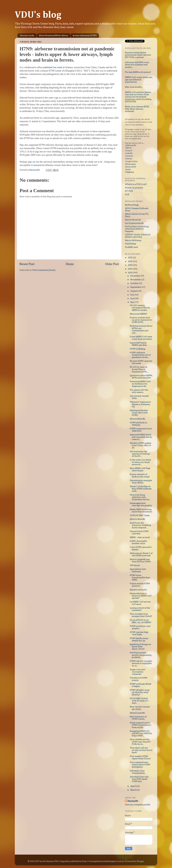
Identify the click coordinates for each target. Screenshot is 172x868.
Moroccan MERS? (138, 314)
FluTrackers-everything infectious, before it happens (137, 229)
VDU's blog (38, 15)
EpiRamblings (132, 205)
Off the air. (135, 565)
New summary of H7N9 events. (138, 718)
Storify (128, 169)
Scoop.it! (129, 151)
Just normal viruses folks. (139, 397)
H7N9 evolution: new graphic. (140, 627)
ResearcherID (131, 167)
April (133, 786)
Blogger (140, 861)
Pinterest (129, 159)
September (136, 287)
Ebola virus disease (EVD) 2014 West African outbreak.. (137, 109)
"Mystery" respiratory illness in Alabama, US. (140, 404)
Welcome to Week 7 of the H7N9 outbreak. (141, 554)
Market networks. (138, 590)
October (135, 283)
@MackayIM (131, 145)
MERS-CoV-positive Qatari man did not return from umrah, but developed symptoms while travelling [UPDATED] (138, 97)
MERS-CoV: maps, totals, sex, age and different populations (139, 80)
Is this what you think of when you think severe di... (140, 462)
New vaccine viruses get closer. (140, 708)
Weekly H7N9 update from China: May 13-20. (141, 445)
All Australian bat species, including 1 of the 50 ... (140, 454)
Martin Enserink (133, 220)
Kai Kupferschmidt (134, 223)
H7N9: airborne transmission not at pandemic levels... (140, 355)
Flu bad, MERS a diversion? (138, 72)
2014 (130, 269)
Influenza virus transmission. (137, 772)
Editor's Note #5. (138, 519)
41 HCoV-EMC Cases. (140, 515)
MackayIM (133, 801)
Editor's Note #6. (138, 419)
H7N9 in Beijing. (138, 349)
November (136, 280)
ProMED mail (131, 247)
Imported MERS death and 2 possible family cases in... (141, 437)
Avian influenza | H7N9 (85, 35)
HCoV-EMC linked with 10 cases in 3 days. (139, 701)
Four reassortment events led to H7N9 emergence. (140, 765)
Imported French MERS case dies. (138, 344)
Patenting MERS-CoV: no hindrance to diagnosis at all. (140, 384)
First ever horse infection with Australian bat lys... (140, 497)
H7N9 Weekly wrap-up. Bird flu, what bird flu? (140, 692)
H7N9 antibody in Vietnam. (138, 424)
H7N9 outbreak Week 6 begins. (141, 685)
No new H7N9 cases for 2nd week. (141, 362)
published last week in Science (58, 67)
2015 (130, 265)
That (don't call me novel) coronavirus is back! (141, 750)
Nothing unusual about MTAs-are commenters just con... (141, 329)
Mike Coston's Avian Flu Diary (137, 215)
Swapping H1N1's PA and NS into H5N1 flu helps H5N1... (141, 733)
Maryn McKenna (133, 240)
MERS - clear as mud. (140, 537)
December (136, 276)
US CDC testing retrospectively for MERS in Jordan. (140, 308)
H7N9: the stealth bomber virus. (138, 542)
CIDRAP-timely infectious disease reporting (138, 236)
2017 (130, 258)
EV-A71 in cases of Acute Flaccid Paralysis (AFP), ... (139, 369)
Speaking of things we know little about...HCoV (140, 647)
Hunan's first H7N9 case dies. (139, 532)
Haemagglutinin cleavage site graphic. (141, 504)
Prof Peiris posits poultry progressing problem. (141, 655)
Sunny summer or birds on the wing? (140, 475)
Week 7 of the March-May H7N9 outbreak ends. (141, 489)
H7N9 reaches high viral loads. (139, 633)
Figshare (130, 172)
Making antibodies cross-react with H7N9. (139, 413)
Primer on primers (134, 188)
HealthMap (131, 244)
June (133, 298)
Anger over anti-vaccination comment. (138, 672)
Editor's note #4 (137, 713)
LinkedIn (129, 153)
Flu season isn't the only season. (139, 391)
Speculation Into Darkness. (138, 570)
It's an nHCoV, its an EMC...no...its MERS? (141, 621)
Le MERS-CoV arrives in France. (140, 603)
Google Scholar (132, 161)
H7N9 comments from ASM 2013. (141, 430)
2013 (130, 273)
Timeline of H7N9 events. (139, 679)
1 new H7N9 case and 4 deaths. (141, 548)
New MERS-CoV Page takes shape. (140, 469)
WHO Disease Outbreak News (137, 210)
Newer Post (27, 264)
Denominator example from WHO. (141, 482)
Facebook (129, 156)
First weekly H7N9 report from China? (140, 757)
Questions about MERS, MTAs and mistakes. (141, 377)
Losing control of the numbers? (140, 609)
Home (70, 264)
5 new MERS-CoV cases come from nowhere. (141, 338)
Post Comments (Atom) (44, 270)
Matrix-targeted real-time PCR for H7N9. (140, 560)
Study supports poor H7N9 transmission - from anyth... (141, 725)
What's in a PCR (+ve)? (136, 184)
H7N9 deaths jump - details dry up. (140, 639)
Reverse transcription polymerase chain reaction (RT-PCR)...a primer (138, 55)
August (134, 291)
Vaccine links (27, 35)
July (132, 295)
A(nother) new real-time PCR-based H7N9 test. (139, 779)
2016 (130, 261)
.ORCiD (128, 148)
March (134, 790)
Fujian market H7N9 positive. (140, 585)
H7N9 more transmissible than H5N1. (140, 578)
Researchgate (131, 164)
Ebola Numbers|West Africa (53, 35)
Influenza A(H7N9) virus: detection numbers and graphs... (137, 65)
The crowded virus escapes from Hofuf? (141, 615)
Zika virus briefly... (134, 87)
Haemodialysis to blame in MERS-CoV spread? (141, 596)
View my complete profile (138, 805)
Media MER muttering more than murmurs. (141, 511)
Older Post (112, 264)
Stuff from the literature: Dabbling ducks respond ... (140, 525)
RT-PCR (129, 191)
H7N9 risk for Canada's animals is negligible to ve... (141, 663)
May (133, 302)
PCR (127, 195)
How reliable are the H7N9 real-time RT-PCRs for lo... (141, 742)
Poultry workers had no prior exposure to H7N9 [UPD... (141, 320)
